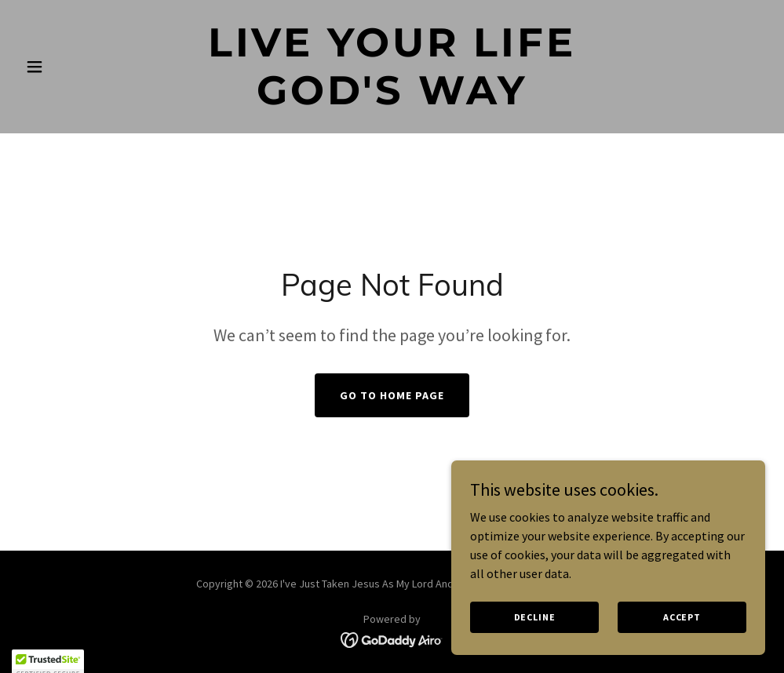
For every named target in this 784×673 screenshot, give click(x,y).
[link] (392, 100)
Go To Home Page (392, 395)
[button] (75, 67)
